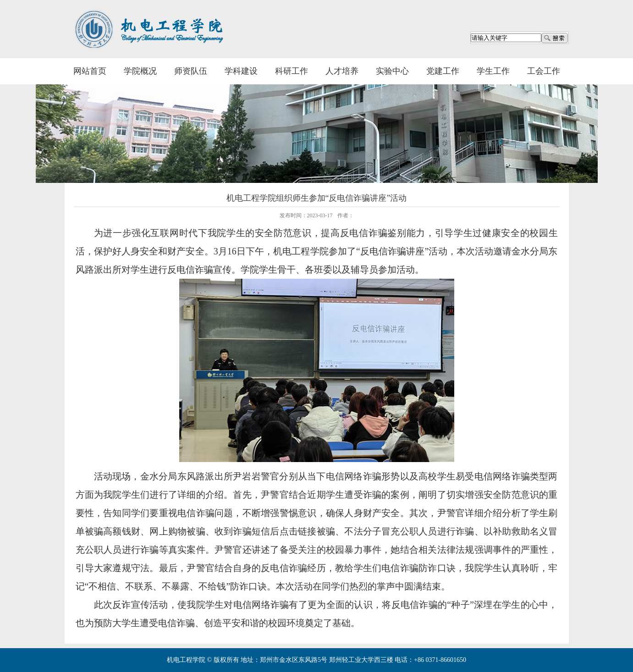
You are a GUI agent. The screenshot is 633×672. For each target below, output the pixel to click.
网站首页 (90, 71)
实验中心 (392, 71)
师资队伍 (191, 71)
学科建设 (241, 71)
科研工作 (292, 71)
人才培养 (342, 71)
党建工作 (443, 71)
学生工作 (493, 71)
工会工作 (544, 71)
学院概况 (140, 71)
